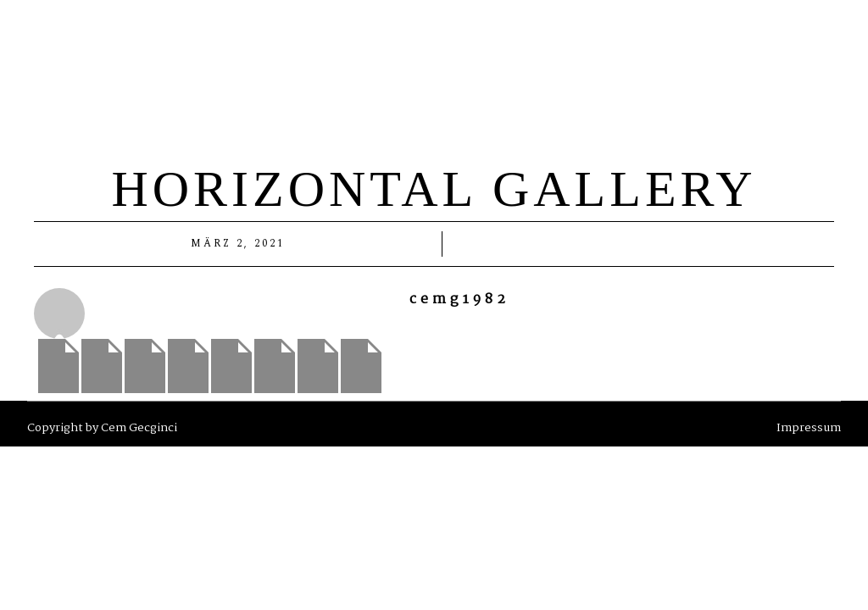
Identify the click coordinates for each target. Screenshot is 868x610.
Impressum (809, 428)
